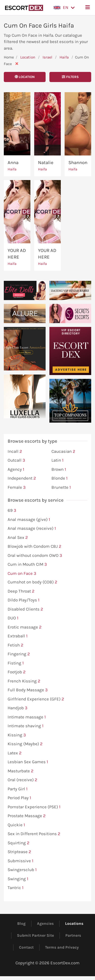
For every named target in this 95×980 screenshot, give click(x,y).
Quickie (16, 825)
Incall (15, 452)
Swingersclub (22, 870)
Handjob (17, 708)
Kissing (17, 735)
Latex (15, 753)
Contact (26, 947)
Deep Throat (21, 591)
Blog (21, 924)
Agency (16, 469)
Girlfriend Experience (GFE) (36, 699)
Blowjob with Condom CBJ (34, 546)
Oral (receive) (22, 780)
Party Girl (18, 789)
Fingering (19, 654)
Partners (73, 935)
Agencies (45, 924)
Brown (59, 469)
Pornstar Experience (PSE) (34, 807)
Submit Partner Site (35, 935)
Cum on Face (22, 574)
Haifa (65, 57)
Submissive (21, 861)
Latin (58, 460)
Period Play (19, 798)
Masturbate (21, 771)
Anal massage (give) (29, 520)
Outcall (16, 460)
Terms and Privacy (62, 947)
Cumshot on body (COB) (32, 582)
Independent (22, 478)
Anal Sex (18, 538)
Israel (47, 57)
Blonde (60, 478)
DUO (13, 618)
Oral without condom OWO (35, 556)
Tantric (16, 888)
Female (17, 487)
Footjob (17, 672)
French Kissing (24, 681)
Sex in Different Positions (34, 834)
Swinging (18, 879)
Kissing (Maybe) (25, 744)
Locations (74, 924)
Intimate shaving (26, 726)
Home (9, 57)
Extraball (18, 636)
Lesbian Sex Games (28, 762)
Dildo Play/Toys (24, 600)
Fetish (15, 645)
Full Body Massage (28, 690)
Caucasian (63, 452)
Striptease (19, 852)
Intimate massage (27, 717)
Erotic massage (25, 627)
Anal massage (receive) (32, 528)
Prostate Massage (27, 816)
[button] (64, 8)
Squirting (18, 843)
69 (12, 511)
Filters (70, 77)
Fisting (16, 663)
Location (28, 57)
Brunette (61, 487)
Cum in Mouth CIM (27, 564)
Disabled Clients (25, 609)
